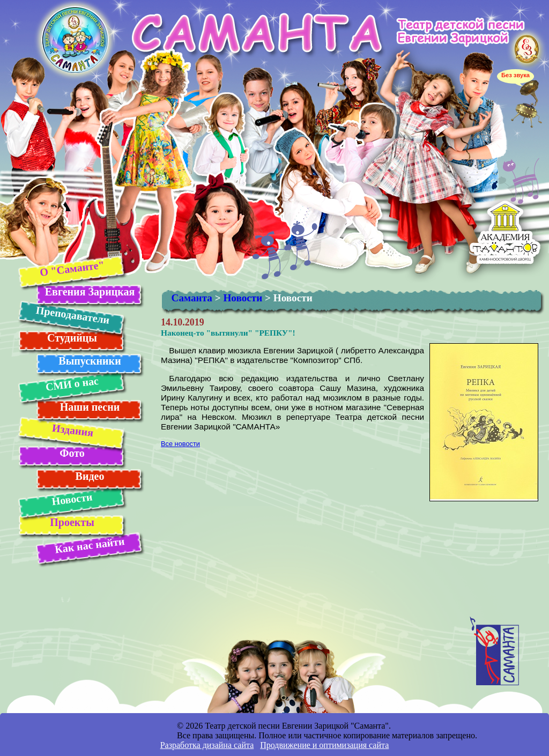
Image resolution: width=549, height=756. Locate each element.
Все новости (180, 444)
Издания (72, 430)
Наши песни (90, 407)
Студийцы (72, 338)
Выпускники (90, 361)
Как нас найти (90, 545)
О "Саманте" (72, 268)
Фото (72, 453)
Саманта (192, 298)
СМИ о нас (72, 384)
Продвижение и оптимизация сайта (324, 745)
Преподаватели (72, 315)
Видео (90, 476)
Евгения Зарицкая (90, 292)
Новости (72, 499)
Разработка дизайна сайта (207, 745)
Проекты (72, 522)
